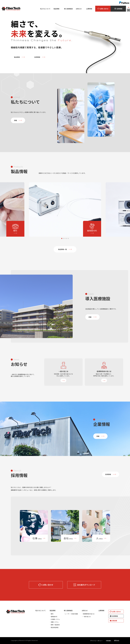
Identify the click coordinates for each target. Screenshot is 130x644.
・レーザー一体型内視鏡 (71, 614)
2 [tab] (63, 238)
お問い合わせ (103, 9)
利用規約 (108, 641)
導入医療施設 (68, 9)
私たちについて (45, 9)
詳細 (18, 120)
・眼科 (52, 614)
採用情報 (118, 9)
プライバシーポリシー (96, 641)
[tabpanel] (65, 209)
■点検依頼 (113, 621)
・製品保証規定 (54, 627)
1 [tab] (62, 238)
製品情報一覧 (65, 249)
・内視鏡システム (55, 619)
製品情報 (19, 57)
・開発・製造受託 (55, 625)
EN (128, 10)
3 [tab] (65, 238)
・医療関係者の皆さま (88, 614)
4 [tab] (67, 238)
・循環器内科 (53, 617)
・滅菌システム (54, 622)
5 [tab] (68, 238)
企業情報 (89, 9)
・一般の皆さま (86, 617)
